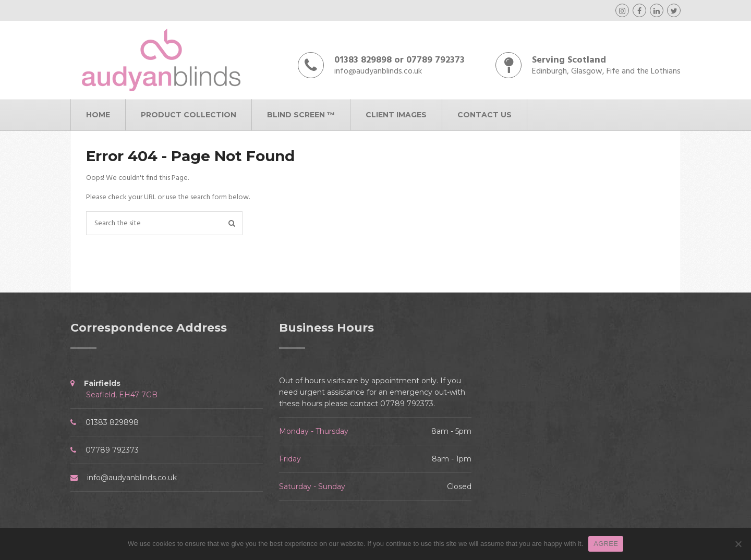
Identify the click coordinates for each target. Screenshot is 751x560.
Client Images (396, 115)
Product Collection (189, 115)
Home (98, 115)
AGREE (606, 544)
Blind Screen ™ (301, 115)
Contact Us (484, 115)
